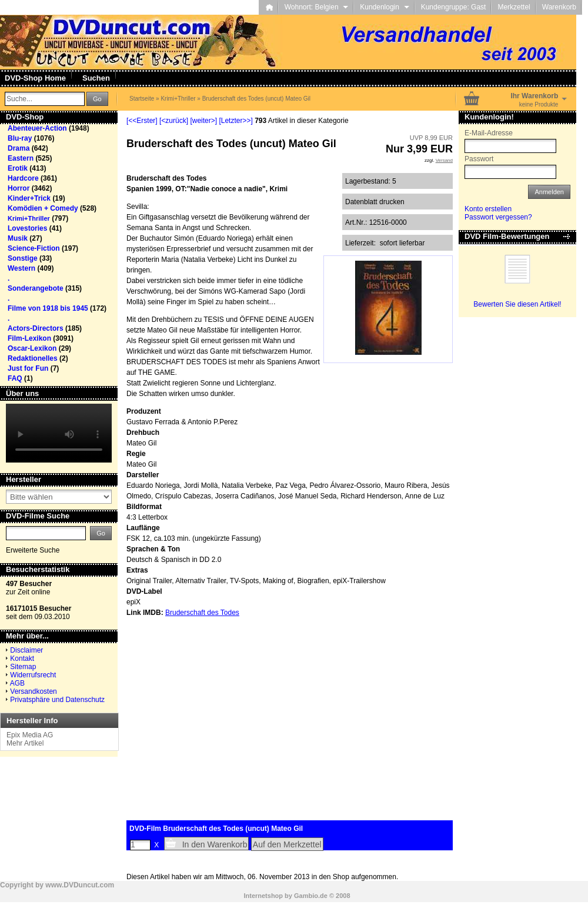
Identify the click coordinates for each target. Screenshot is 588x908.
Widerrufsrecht (33, 675)
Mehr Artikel (25, 743)
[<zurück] (174, 121)
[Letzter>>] (235, 121)
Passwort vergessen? (498, 217)
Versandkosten (33, 691)
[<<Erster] (142, 121)
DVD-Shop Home (35, 78)
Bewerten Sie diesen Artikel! (517, 304)
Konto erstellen (488, 209)
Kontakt (22, 658)
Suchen (96, 78)
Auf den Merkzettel (287, 844)
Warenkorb (559, 7)
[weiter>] (203, 121)
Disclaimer (26, 650)
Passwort (479, 159)
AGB (17, 683)
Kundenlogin (384, 7)
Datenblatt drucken (375, 202)
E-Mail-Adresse (489, 133)
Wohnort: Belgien (317, 7)
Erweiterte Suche (33, 550)
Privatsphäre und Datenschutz (57, 700)
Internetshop (263, 896)
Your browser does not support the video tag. (59, 433)
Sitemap (23, 667)
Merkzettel (514, 7)
